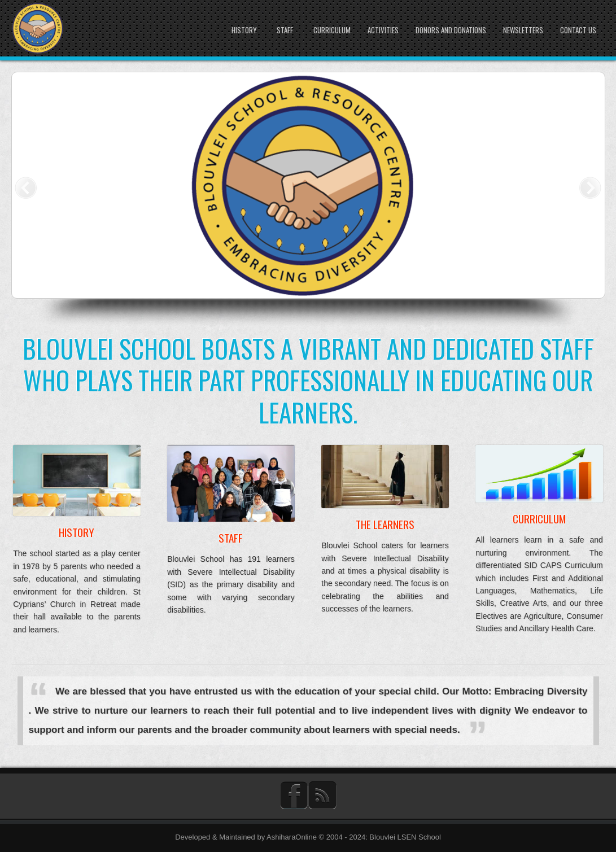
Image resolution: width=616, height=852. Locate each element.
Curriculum (332, 30)
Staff (285, 30)
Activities (383, 30)
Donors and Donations (451, 30)
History (244, 30)
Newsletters (523, 30)
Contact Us (578, 30)
